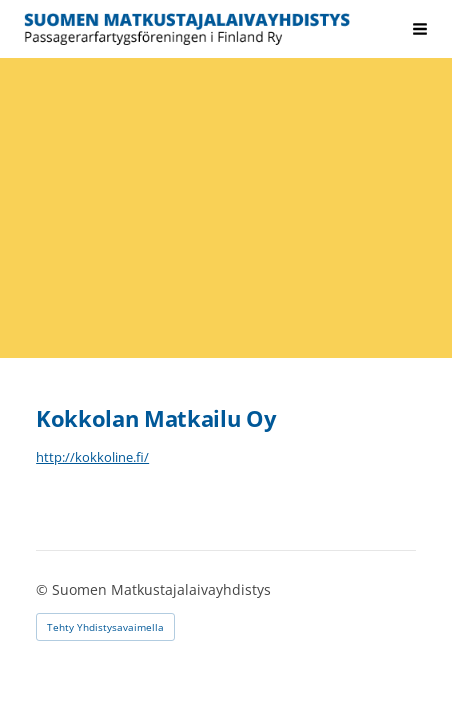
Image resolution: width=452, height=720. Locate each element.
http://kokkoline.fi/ (92, 457)
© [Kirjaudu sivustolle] (44, 589)
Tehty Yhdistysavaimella (105, 627)
